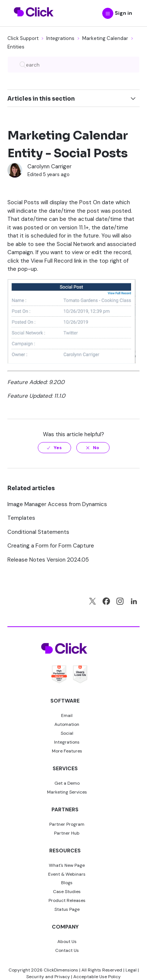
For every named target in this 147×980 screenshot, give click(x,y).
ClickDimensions (61, 970)
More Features (67, 751)
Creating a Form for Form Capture (51, 546)
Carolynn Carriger (49, 166)
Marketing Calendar (105, 38)
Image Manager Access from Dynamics (57, 504)
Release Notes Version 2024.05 (48, 560)
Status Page (67, 909)
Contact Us (67, 950)
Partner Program (67, 824)
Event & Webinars (67, 874)
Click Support (23, 38)
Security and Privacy (48, 977)
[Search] (73, 65)
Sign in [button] (123, 13)
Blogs (67, 883)
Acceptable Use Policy (97, 977)
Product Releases (67, 900)
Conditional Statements (38, 532)
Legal (131, 970)
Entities (16, 47)
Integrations (60, 38)
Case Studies (67, 892)
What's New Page (67, 865)
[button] (108, 13)
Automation (67, 724)
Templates (21, 518)
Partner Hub (67, 833)
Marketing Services (67, 792)
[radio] (54, 448)
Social (67, 733)
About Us (67, 942)
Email (67, 715)
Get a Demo (67, 783)
